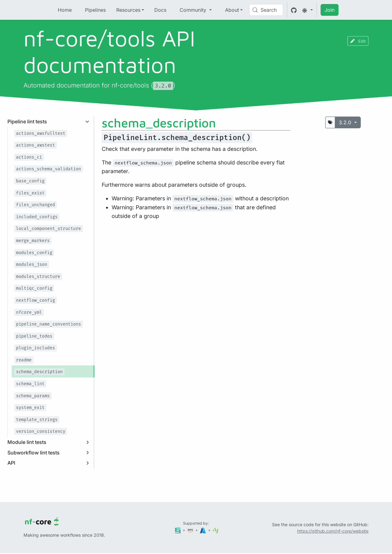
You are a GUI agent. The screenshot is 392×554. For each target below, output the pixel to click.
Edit (358, 41)
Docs (160, 10)
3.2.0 (346, 122)
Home (65, 10)
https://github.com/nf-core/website (333, 531)
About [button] (232, 10)
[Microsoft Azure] (203, 530)
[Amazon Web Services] (191, 530)
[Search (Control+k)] (266, 10)
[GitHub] (294, 10)
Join (330, 10)
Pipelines (95, 10)
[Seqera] (178, 530)
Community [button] (194, 10)
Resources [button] (128, 10)
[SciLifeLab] (216, 530)
